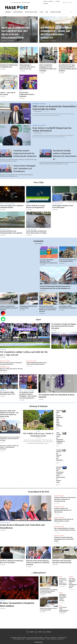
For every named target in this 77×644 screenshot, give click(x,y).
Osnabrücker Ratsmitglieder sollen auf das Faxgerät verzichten (68, 261)
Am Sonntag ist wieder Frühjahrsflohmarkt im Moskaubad (64, 610)
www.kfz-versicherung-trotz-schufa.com (55, 639)
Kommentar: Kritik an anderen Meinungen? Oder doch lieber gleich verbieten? (60, 418)
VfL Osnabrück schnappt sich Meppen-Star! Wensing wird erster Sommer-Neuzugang (64, 326)
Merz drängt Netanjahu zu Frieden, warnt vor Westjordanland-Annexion (65, 529)
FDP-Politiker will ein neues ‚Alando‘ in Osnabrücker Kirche (38, 435)
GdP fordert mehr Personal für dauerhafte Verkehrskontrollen (62, 562)
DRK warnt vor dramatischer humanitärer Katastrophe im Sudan (54, 108)
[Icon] (12, 194)
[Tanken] (3, 319)
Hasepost (5, 41)
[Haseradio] (3, 331)
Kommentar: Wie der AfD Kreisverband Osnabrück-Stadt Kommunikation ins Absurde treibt (61, 475)
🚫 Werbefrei (46, 4)
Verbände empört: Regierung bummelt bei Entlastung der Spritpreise (25, 153)
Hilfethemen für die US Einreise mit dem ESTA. (36, 639)
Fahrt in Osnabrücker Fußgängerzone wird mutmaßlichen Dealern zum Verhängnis (48, 68)
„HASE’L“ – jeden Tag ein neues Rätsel (8, 94)
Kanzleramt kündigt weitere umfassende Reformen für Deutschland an (65, 155)
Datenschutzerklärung (38, 638)
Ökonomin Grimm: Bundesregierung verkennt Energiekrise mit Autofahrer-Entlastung (38, 563)
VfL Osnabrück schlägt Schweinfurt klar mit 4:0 (7, 393)
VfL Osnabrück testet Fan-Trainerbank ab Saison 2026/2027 (57, 396)
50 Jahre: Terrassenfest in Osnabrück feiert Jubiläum (17, 605)
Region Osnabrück (18, 12)
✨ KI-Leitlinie (57, 1)
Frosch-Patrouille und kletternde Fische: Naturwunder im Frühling (36, 232)
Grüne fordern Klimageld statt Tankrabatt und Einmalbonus (24, 169)
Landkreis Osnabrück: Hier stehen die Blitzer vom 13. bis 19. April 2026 (9, 308)
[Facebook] (66, 2)
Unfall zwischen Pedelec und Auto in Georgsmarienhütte (48, 609)
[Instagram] (71, 2)
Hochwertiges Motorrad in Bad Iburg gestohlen (28, 307)
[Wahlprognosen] (3, 313)
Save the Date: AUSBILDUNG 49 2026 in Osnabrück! (27, 95)
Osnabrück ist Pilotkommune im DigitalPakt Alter (9, 66)
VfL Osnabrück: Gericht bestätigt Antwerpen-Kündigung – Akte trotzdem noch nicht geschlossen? (28, 395)
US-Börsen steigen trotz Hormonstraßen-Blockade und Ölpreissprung (63, 510)
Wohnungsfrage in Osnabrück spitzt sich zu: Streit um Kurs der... (27, 67)
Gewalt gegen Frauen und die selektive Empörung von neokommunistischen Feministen (10, 439)
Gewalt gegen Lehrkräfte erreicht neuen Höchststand (63, 207)
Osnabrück (8, 12)
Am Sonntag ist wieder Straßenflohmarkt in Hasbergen (68, 307)
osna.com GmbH (23, 638)
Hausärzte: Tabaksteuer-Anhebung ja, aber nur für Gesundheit (12, 562)
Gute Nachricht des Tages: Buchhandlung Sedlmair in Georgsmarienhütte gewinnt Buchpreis (68, 68)
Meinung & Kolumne (56, 12)
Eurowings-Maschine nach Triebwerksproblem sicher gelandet (11, 232)
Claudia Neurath (45, 41)
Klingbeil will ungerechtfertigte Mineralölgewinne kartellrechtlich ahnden (64, 539)
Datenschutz (51, 1)
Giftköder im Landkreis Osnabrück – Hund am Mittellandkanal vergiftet (56, 33)
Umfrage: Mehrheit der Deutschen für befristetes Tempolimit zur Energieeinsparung (65, 499)
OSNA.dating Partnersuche (19, 639)
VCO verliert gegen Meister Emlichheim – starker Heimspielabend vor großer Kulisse (49, 261)
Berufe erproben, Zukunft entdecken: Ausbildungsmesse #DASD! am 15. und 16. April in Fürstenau (48, 309)
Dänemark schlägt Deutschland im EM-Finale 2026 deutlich (11, 370)
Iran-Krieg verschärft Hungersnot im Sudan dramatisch (52, 129)
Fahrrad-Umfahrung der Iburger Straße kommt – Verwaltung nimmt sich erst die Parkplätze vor (56, 287)
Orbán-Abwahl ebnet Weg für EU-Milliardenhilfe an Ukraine (64, 520)
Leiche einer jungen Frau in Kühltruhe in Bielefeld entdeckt (12, 207)
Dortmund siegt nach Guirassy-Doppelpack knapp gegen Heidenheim (11, 363)
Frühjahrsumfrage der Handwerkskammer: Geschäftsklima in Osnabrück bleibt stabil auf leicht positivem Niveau (49, 591)
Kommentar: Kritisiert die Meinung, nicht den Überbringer (60, 455)
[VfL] (3, 325)
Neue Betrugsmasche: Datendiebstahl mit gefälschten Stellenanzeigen (16, 33)
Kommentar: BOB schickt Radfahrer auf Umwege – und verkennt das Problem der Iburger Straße (9, 414)
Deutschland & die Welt (31, 12)
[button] (9, 2)
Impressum (45, 1)
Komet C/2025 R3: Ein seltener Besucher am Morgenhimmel (36, 207)
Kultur (41, 12)
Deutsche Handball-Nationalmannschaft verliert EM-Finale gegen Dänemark (36, 363)
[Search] (71, 12)
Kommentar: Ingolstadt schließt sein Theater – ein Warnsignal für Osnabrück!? (9, 447)
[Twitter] (69, 2)
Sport (47, 12)
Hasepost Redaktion (38, 111)
